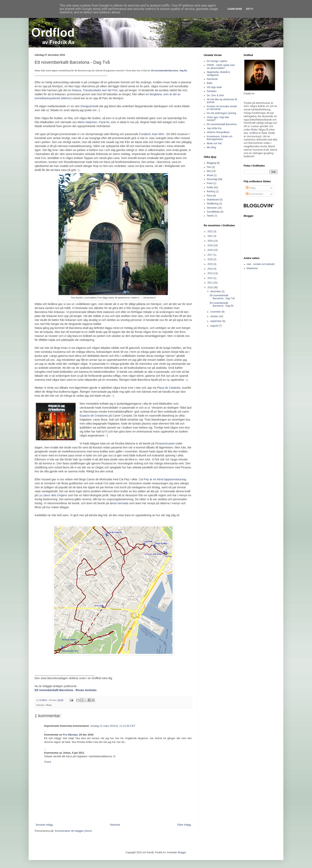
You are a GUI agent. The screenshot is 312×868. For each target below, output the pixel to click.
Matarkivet (252, 268)
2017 (211, 255)
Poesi (210, 183)
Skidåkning (213, 204)
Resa (49, 705)
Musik (210, 175)
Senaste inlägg (44, 825)
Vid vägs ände (214, 87)
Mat (209, 171)
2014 (211, 269)
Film (209, 167)
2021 (211, 236)
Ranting (211, 191)
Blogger (182, 852)
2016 (211, 259)
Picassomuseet (165, 443)
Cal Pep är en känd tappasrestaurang (163, 479)
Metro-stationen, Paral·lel (93, 122)
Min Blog (211, 147)
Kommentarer (255, 194)
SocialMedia (213, 212)
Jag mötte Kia (214, 128)
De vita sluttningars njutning (221, 113)
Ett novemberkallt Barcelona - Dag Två (222, 297)
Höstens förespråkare (218, 132)
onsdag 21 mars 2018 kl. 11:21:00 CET (113, 726)
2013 (211, 273)
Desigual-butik (89, 106)
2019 (211, 245)
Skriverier (212, 208)
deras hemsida (119, 503)
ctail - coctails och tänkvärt (261, 264)
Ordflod (254, 133)
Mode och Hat (214, 143)
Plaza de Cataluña (169, 388)
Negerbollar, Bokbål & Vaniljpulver (218, 74)
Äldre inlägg (184, 825)
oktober (215, 316)
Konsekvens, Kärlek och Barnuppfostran (220, 138)
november (216, 312)
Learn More (235, 9)
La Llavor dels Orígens (53, 495)
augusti (214, 326)
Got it (250, 9)
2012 (211, 278)
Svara (48, 762)
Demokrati (212, 79)
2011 (211, 283)
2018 (211, 250)
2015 (211, 264)
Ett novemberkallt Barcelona (222, 124)
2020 (211, 241)
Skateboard (213, 200)
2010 (211, 287)
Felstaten (212, 91)
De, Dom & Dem (215, 95)
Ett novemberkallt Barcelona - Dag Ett (222, 304)
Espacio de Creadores (94, 416)
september (216, 321)
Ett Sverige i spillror (217, 61)
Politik (210, 187)
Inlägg (251, 188)
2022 (211, 231)
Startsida (115, 825)
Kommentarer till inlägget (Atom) (73, 831)
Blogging (211, 163)
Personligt (212, 179)
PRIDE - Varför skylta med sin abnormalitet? (221, 67)
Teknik (210, 216)
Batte (210, 83)
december (216, 291)
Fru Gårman (70, 735)
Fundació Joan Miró (152, 134)
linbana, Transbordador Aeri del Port (95, 90)
